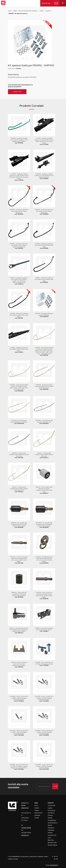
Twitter (46, 857)
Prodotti (15, 11)
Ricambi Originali (52, 845)
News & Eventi (38, 813)
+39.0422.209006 (26, 828)
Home (10, 11)
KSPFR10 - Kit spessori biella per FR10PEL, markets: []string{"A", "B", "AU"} (18, 13)
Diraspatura (51, 828)
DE (57, 859)
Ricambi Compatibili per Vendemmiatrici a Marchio (28, 11)
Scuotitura (48, 11)
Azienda (37, 808)
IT (53, 857)
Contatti (37, 818)
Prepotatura (51, 830)
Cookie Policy (33, 857)
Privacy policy (24, 857)
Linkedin (10, 859)
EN (55, 857)
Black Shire (51, 840)
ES (55, 859)
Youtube (16, 859)
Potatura (50, 833)
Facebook (40, 857)
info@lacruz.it (25, 835)
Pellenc (42, 11)
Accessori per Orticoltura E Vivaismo (52, 813)
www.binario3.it (54, 865)
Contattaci (17, 92)
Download (37, 815)
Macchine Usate (52, 843)
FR (57, 857)
